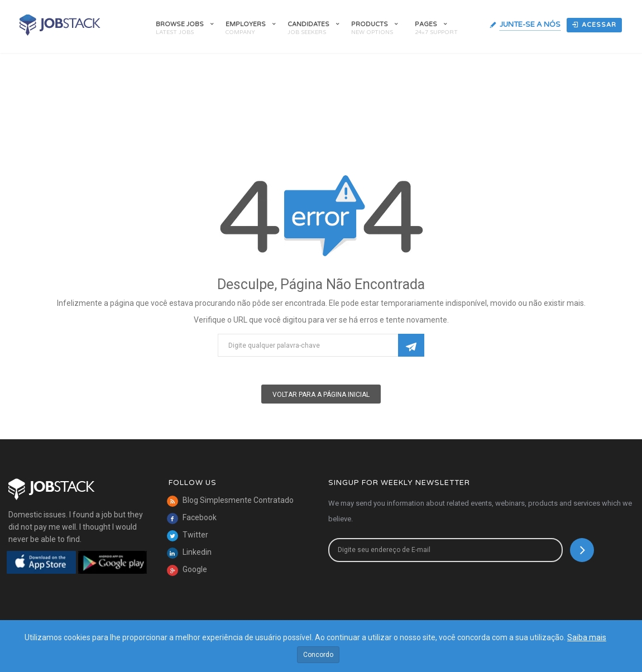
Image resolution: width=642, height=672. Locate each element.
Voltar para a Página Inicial (321, 395)
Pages (426, 24)
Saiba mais (587, 637)
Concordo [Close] (318, 655)
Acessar (594, 25)
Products (370, 24)
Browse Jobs (180, 24)
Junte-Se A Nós (530, 25)
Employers (246, 24)
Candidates (308, 24)
